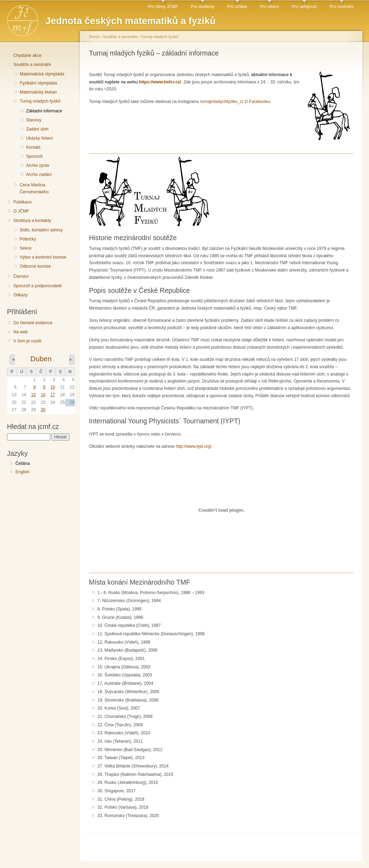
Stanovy (34, 120)
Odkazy (20, 295)
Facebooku (259, 102)
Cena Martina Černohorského (34, 189)
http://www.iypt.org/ (194, 446)
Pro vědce (269, 7)
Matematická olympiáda (42, 74)
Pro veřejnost (304, 7)
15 (33, 395)
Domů (94, 37)
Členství (21, 276)
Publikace (22, 202)
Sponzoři (35, 156)
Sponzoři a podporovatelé (37, 286)
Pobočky (28, 239)
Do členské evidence (33, 323)
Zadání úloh (37, 129)
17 (53, 395)
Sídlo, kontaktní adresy (41, 230)
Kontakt (33, 147)
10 (53, 387)
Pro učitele (237, 7)
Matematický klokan (38, 92)
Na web (20, 332)
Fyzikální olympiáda (38, 83)
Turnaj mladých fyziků (40, 101)
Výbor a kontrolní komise (43, 257)
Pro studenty (203, 7)
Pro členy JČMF (163, 7)
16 (43, 395)
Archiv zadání (39, 175)
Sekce (25, 248)
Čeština (22, 463)
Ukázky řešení (40, 138)
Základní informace (44, 111)
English (22, 472)
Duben (41, 359)
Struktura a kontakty (32, 221)
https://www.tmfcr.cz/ (160, 82)
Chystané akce (27, 55)
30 (43, 410)
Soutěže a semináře (32, 65)
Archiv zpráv (38, 165)
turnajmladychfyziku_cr (222, 102)
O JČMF (21, 211)
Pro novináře (342, 7)
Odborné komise (35, 266)
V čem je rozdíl (27, 341)
